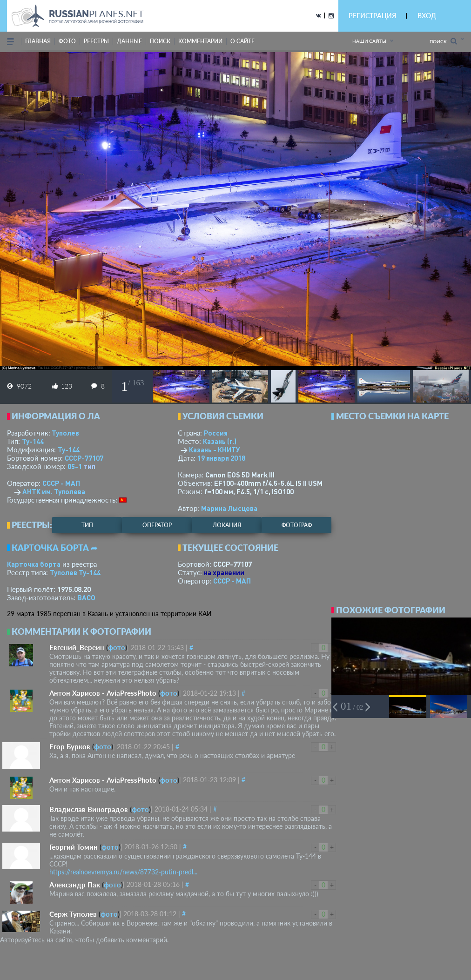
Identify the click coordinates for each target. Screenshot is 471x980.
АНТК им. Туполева (54, 491)
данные (129, 41)
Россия (216, 433)
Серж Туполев (73, 914)
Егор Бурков (70, 746)
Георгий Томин (74, 847)
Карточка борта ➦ (55, 548)
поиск (160, 41)
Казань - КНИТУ (215, 450)
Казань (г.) (220, 441)
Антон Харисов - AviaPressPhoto (103, 693)
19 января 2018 (221, 458)
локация (227, 525)
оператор (157, 525)
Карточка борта (34, 564)
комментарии (200, 41)
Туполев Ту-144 (75, 572)
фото (67, 41)
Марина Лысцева (229, 508)
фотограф (297, 525)
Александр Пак (75, 885)
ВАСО (86, 597)
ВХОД (427, 16)
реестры (96, 41)
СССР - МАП (61, 483)
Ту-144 (33, 441)
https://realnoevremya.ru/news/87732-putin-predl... (123, 872)
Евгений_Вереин (77, 647)
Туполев (65, 433)
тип (89, 466)
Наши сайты (369, 41)
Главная (38, 41)
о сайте (242, 41)
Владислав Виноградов (89, 809)
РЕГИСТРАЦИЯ (372, 16)
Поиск (443, 41)
